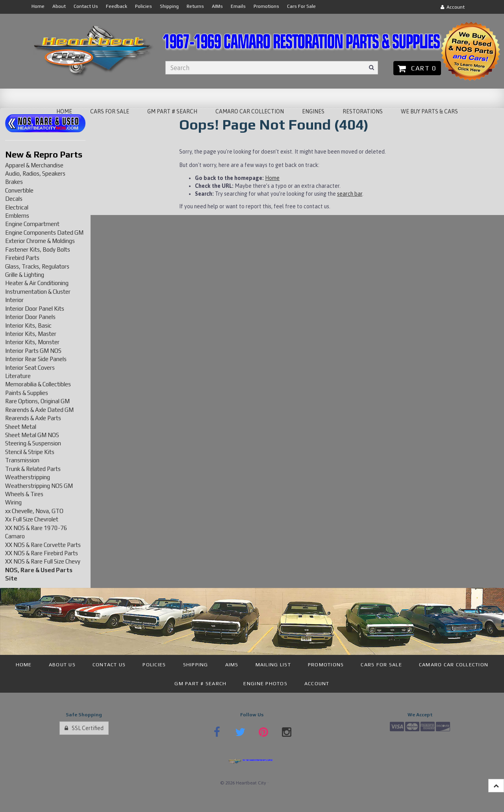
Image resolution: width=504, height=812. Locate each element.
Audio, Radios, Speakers (35, 173)
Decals (14, 199)
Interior (14, 300)
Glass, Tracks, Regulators (37, 266)
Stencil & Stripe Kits (30, 452)
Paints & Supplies (27, 393)
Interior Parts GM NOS (33, 351)
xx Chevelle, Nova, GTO (34, 511)
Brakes (14, 182)
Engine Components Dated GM (44, 233)
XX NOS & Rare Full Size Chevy (43, 561)
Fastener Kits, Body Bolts (38, 249)
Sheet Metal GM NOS (32, 435)
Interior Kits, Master (31, 334)
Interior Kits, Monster (32, 342)
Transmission (22, 460)
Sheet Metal (21, 427)
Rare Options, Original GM (37, 401)
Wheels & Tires (24, 494)
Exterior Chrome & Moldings (40, 241)
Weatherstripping (28, 477)
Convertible (19, 190)
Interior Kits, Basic (28, 325)
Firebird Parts (22, 258)
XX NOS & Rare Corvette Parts (43, 545)
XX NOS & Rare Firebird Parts (42, 553)
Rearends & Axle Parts (33, 418)
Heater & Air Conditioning (37, 283)
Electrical (17, 207)
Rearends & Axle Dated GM (39, 410)
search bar (350, 194)
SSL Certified (84, 728)
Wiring (13, 502)
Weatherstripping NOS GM (39, 486)
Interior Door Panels (30, 317)
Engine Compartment (32, 224)
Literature (18, 376)
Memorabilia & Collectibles (38, 384)
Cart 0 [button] (417, 68)
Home (272, 178)
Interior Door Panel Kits (35, 309)
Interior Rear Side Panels (36, 359)
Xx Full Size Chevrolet (32, 519)
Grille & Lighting (25, 275)
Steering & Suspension (33, 443)
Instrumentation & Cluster (38, 292)
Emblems (17, 216)
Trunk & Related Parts (33, 469)
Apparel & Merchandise (34, 165)
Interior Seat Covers (30, 368)
